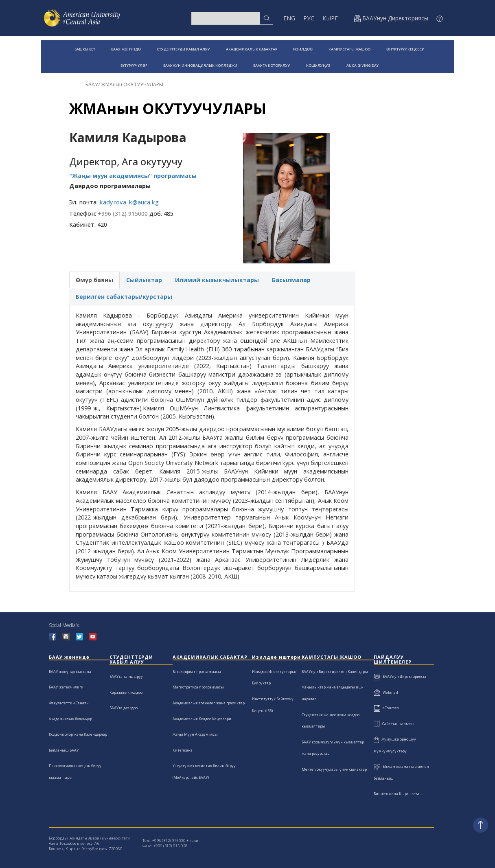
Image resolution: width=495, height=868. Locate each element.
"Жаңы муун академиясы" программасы (133, 176)
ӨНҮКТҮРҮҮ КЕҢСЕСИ (405, 49)
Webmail (386, 692)
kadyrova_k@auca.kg (129, 202)
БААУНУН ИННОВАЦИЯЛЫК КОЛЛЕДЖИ (200, 65)
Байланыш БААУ (64, 750)
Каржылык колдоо (126, 692)
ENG (289, 18)
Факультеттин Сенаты (69, 703)
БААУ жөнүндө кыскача (70, 672)
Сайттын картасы (394, 724)
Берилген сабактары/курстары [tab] (124, 297)
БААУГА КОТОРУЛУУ (272, 65)
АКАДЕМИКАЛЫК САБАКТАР (252, 49)
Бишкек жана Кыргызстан (398, 794)
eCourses (386, 708)
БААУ (92, 84)
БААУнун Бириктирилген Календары (335, 672)
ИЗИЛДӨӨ (303, 49)
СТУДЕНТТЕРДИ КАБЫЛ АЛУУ (183, 49)
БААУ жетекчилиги (66, 687)
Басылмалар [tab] (291, 280)
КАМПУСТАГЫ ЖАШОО (349, 49)
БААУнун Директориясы (400, 676)
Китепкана (183, 750)
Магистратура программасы (198, 687)
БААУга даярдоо (124, 708)
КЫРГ (330, 18)
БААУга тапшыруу (126, 676)
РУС (309, 18)
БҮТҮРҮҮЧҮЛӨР (134, 65)
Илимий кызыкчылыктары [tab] (217, 280)
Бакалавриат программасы (197, 672)
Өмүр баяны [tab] (94, 280)
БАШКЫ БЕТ (85, 49)
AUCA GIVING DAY (362, 65)
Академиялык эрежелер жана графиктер (209, 703)
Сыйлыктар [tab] (144, 280)
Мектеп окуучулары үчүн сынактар (334, 769)
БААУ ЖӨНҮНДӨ (126, 49)
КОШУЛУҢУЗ (318, 65)
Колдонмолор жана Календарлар (78, 734)
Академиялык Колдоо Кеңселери (202, 719)
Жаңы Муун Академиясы (195, 734)
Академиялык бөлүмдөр (70, 719)
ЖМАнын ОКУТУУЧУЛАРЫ (132, 84)
